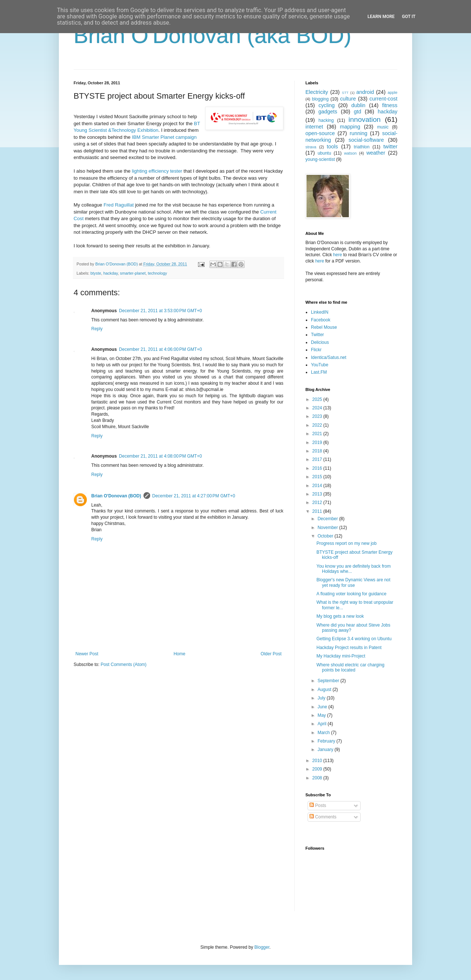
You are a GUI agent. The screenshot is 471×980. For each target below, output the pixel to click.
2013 (318, 494)
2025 (318, 399)
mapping (350, 127)
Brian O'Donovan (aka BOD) (213, 36)
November (328, 528)
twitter (390, 147)
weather (376, 153)
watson (350, 153)
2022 (318, 425)
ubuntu (324, 153)
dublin (358, 105)
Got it (409, 17)
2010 (318, 761)
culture (348, 99)
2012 (318, 503)
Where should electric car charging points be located (350, 667)
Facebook (321, 320)
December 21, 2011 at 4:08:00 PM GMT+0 (160, 456)
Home (180, 654)
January (326, 750)
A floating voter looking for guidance (351, 594)
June (323, 707)
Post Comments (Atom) (123, 665)
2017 (318, 459)
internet (314, 127)
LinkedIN (320, 312)
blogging (320, 99)
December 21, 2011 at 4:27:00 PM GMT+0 (194, 496)
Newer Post (87, 654)
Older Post (271, 654)
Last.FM (319, 372)
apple (393, 92)
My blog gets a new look (340, 616)
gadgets (328, 112)
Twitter (317, 335)
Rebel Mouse (324, 327)
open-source (320, 133)
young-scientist (320, 159)
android (365, 92)
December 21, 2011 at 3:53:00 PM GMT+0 (160, 311)
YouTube (320, 365)
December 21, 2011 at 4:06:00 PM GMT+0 (160, 349)
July (322, 698)
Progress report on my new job (346, 543)
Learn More (381, 17)
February (327, 741)
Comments (323, 817)
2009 (318, 769)
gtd (357, 112)
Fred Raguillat (118, 205)
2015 (318, 477)
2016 (318, 468)
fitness (390, 105)
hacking (326, 120)
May (322, 715)
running (358, 133)
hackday (111, 273)
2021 (318, 434)
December (328, 519)
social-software (366, 140)
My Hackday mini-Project (341, 656)
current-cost (383, 99)
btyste (96, 273)
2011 (318, 511)
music (383, 127)
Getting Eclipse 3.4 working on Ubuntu (354, 639)
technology (157, 273)
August (325, 690)
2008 (318, 778)
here (337, 255)
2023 (318, 416)
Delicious (320, 342)
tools (332, 147)
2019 (318, 443)
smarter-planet (133, 273)
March (324, 733)
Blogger (262, 947)
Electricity (317, 92)
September (329, 681)
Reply (97, 329)
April (323, 724)
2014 (318, 486)
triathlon (362, 147)
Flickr (316, 350)
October (326, 536)
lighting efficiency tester (157, 171)
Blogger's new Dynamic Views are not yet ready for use (353, 582)
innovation (364, 119)
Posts (318, 805)
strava (311, 147)
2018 (318, 451)
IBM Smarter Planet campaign (164, 137)
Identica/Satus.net (329, 357)
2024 (318, 408)
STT (345, 93)
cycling (326, 105)
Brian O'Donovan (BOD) (116, 496)
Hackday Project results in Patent (349, 648)
